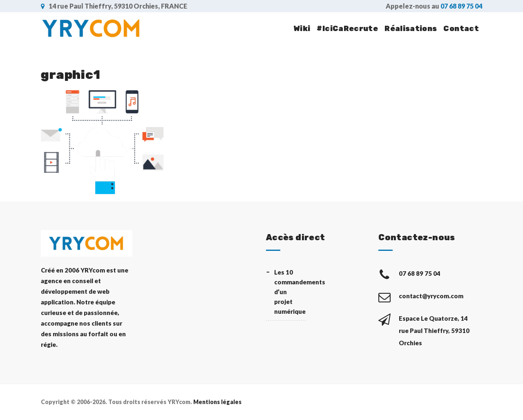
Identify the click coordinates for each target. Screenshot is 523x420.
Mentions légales (217, 402)
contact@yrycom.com (432, 296)
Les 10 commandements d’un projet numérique (290, 292)
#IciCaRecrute (347, 29)
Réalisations (411, 29)
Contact (461, 29)
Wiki (302, 29)
